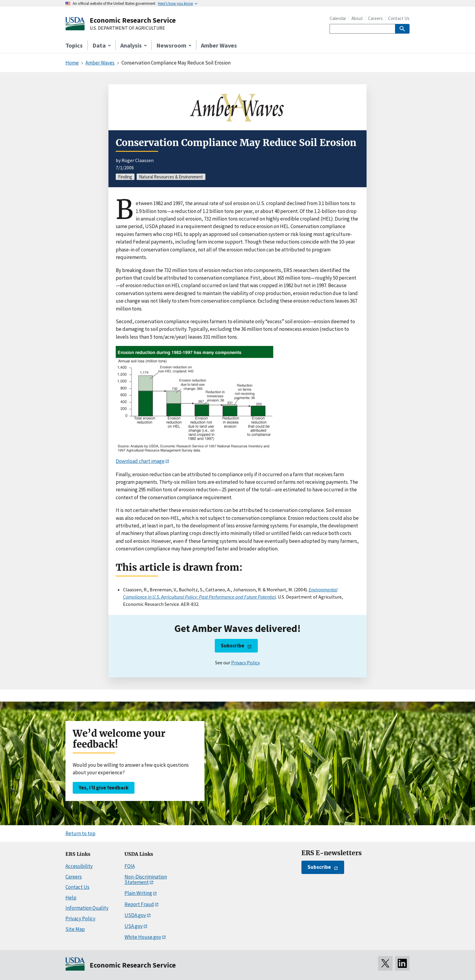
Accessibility (79, 866)
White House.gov (143, 937)
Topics (74, 45)
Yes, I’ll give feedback (104, 788)
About (357, 18)
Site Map (75, 929)
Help (71, 898)
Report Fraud (139, 904)
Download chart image (140, 461)
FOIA (130, 866)
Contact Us (399, 18)
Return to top (80, 833)
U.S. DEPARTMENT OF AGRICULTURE (127, 28)
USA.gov (134, 926)
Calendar (338, 18)
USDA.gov (135, 915)
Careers (375, 18)
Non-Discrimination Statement (146, 880)
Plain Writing (138, 893)
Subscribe (233, 646)
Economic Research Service (133, 20)
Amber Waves (219, 45)
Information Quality (87, 908)
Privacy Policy (245, 663)
